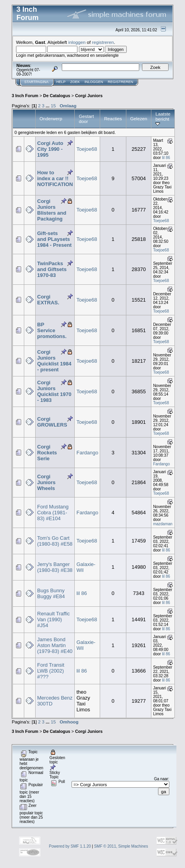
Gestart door (86, 119)
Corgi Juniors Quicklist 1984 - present (54, 361)
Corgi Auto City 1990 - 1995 (50, 149)
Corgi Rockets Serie (47, 453)
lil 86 (166, 158)
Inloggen (94, 82)
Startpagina (36, 82)
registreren (103, 42)
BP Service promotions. (52, 330)
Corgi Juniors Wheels (46, 482)
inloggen (77, 42)
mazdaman (163, 524)
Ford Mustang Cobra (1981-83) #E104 (53, 513)
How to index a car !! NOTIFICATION (55, 178)
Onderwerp (51, 118)
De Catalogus (57, 96)
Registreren (121, 82)
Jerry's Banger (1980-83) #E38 (55, 567)
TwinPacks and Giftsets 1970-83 (52, 269)
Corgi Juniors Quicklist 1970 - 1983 (54, 391)
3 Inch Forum (25, 96)
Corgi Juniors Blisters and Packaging (52, 210)
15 (53, 106)
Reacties (113, 118)
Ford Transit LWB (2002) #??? (51, 671)
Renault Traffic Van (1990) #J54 (54, 619)
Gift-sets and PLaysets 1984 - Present (54, 239)
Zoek (75, 82)
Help (61, 82)
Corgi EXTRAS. (48, 300)
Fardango (87, 453)
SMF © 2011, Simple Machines (121, 846)
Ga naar (161, 779)
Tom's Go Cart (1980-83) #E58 (55, 541)
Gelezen (139, 118)
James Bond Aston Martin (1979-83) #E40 (55, 645)
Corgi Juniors (89, 96)
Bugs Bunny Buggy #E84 (51, 593)
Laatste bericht (163, 119)
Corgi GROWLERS (52, 422)
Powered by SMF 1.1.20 (70, 846)
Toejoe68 (87, 149)
